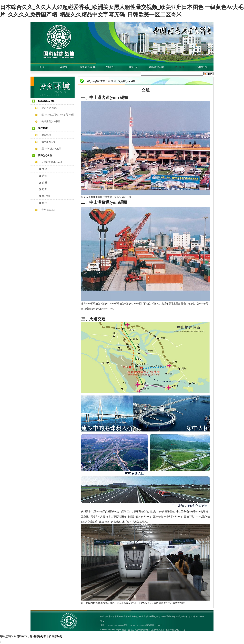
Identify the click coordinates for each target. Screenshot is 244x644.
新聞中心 (111, 67)
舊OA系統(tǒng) (153, 617)
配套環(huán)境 (46, 101)
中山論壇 (179, 67)
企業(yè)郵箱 (182, 617)
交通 (44, 183)
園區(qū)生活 (45, 155)
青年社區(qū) (48, 210)
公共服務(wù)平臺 (51, 121)
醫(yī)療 (46, 196)
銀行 (44, 203)
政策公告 (134, 67)
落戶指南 (43, 128)
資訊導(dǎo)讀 (156, 67)
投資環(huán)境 (88, 67)
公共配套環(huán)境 (52, 162)
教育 (44, 189)
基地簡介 (65, 67)
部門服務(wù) (48, 142)
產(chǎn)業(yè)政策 (51, 149)
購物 (44, 176)
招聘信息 (202, 67)
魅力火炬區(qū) (49, 108)
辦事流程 (46, 135)
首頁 (110, 81)
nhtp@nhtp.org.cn (114, 630)
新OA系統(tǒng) (168, 617)
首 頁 (42, 67)
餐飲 (44, 169)
